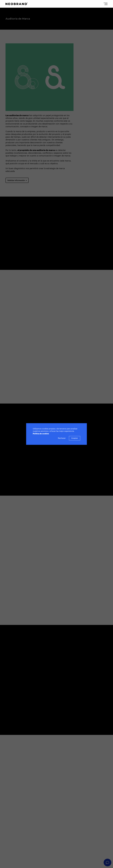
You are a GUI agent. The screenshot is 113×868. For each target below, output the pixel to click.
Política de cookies (41, 434)
